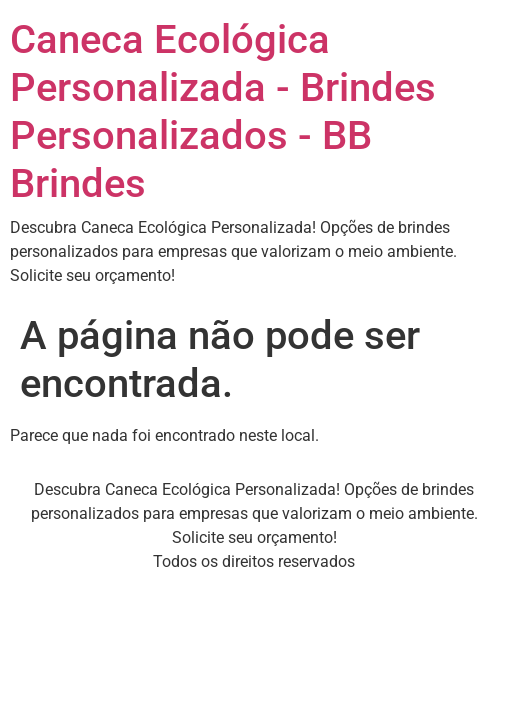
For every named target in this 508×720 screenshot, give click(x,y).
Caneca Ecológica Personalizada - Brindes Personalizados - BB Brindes (223, 111)
